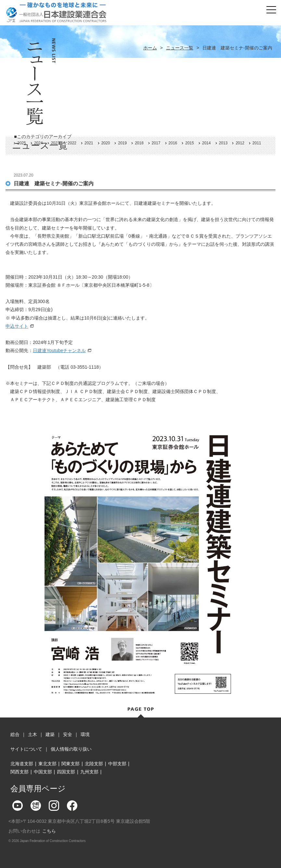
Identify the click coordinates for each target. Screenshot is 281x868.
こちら (49, 831)
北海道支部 (22, 764)
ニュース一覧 (180, 48)
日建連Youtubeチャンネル (59, 350)
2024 (38, 143)
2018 (139, 143)
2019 (122, 143)
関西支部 (19, 772)
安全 (68, 734)
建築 (50, 734)
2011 (257, 143)
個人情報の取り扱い (71, 749)
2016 (173, 143)
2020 (106, 143)
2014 (206, 143)
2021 (89, 143)
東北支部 (47, 764)
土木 (32, 734)
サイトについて (26, 749)
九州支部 (89, 772)
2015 (190, 143)
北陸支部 (94, 764)
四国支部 (66, 772)
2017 (156, 143)
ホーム (150, 48)
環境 (85, 734)
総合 (15, 734)
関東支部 (70, 764)
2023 (55, 143)
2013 (223, 143)
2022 (72, 143)
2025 (22, 143)
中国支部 (43, 772)
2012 (240, 143)
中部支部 (117, 764)
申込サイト (17, 326)
